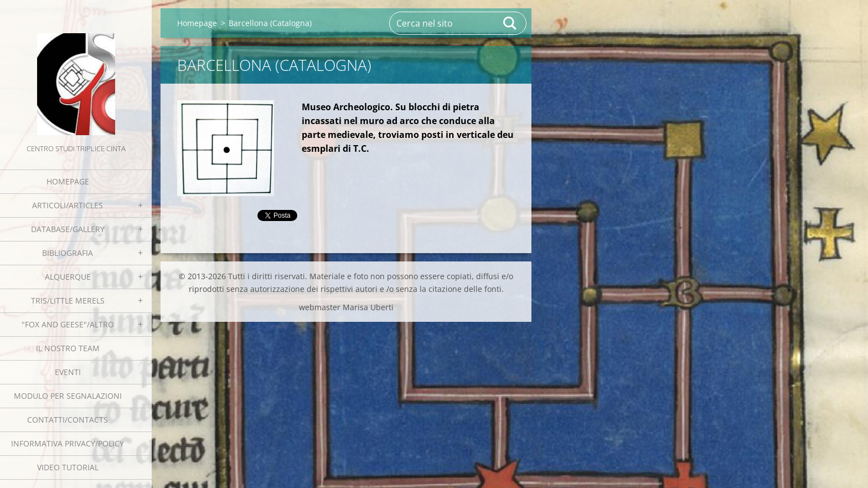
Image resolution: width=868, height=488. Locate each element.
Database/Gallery (68, 229)
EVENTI (68, 372)
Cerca (510, 23)
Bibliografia (68, 253)
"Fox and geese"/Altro (68, 324)
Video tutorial (68, 467)
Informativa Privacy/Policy (68, 443)
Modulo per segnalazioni (68, 396)
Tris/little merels (68, 300)
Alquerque (68, 277)
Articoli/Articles (68, 205)
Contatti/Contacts (68, 420)
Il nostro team (68, 348)
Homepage (68, 181)
